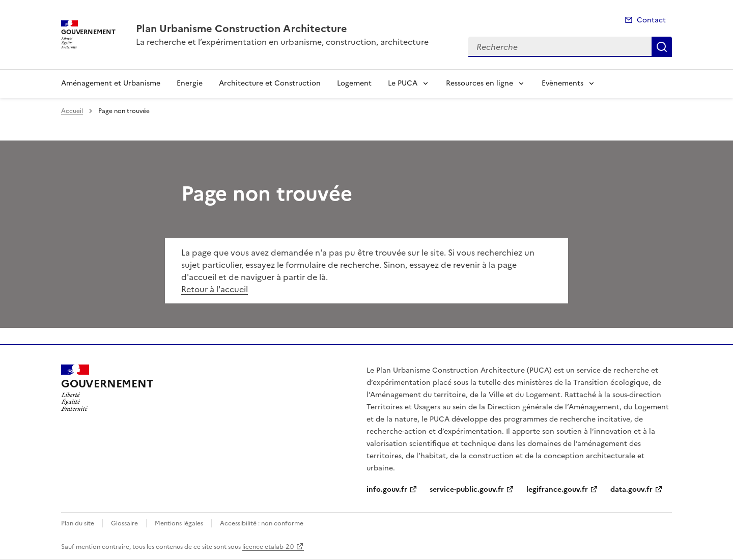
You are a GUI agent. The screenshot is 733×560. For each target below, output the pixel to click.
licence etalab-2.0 (268, 547)
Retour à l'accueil (215, 289)
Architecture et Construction (270, 83)
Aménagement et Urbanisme (111, 83)
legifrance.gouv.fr (557, 489)
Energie (190, 83)
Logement (354, 83)
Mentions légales (179, 523)
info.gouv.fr (387, 489)
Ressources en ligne (480, 83)
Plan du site (78, 523)
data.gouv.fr (631, 489)
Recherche (662, 47)
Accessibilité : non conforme (262, 523)
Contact (651, 20)
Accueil (72, 111)
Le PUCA (403, 83)
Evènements (562, 83)
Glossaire (124, 523)
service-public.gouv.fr (467, 489)
